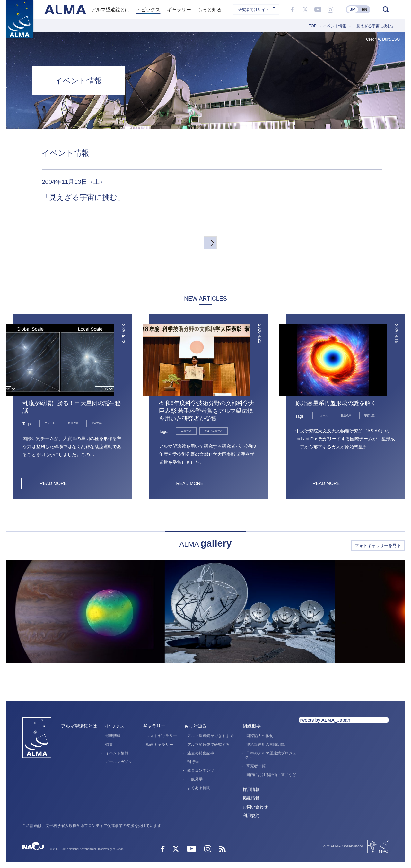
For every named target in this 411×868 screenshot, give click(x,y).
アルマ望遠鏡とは (79, 726)
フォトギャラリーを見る (378, 545)
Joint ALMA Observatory (342, 846)
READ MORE (53, 483)
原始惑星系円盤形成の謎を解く (336, 403)
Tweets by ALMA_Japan (324, 720)
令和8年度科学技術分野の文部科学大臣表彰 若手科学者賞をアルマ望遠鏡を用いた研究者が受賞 (207, 411)
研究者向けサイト (254, 10)
